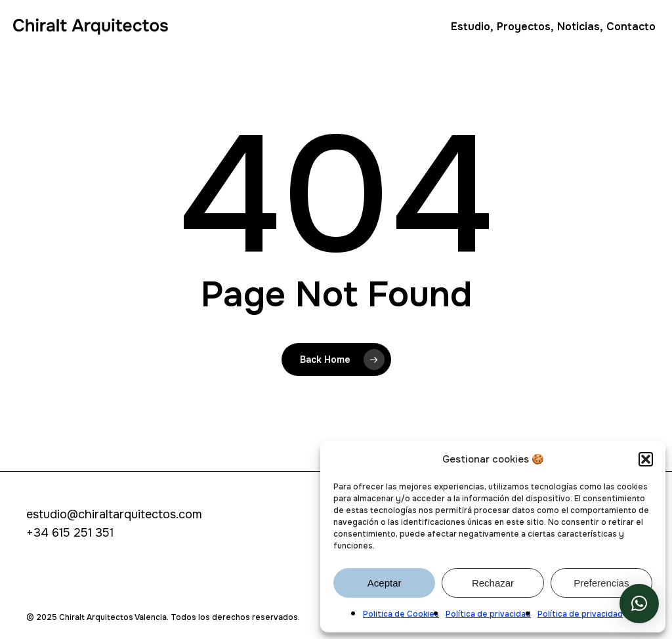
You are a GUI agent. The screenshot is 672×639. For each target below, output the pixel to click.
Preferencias (601, 583)
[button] (646, 459)
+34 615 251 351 (70, 533)
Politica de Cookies (401, 614)
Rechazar (493, 583)
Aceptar (385, 583)
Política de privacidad (488, 614)
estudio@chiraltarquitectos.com (114, 514)
